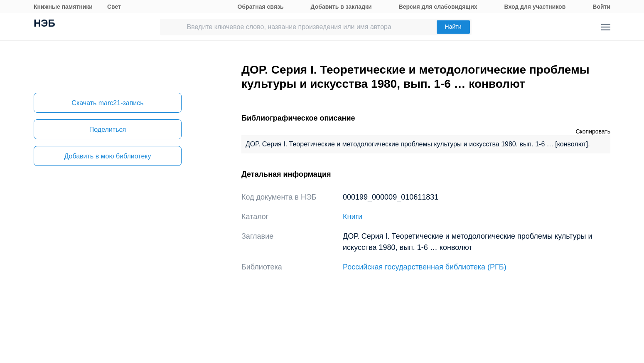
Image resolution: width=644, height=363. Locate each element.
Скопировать (593, 131)
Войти (601, 7)
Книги (353, 217)
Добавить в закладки (341, 7)
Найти (453, 27)
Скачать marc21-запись (107, 103)
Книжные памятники (63, 7)
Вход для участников (535, 7)
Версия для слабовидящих (438, 7)
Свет (114, 7)
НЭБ (44, 24)
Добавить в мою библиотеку (107, 156)
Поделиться (108, 130)
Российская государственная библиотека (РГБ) (425, 267)
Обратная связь (261, 7)
